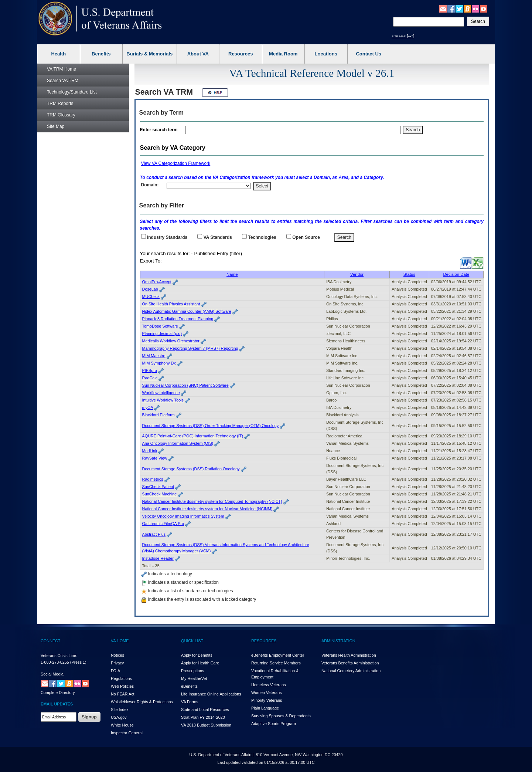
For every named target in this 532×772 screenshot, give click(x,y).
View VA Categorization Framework (176, 163)
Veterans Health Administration (349, 655)
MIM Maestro (154, 356)
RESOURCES (264, 641)
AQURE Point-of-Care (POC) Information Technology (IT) (193, 436)
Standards (218, 237)
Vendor (357, 274)
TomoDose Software (160, 326)
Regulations (121, 678)
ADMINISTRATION (338, 641)
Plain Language (265, 708)
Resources (241, 54)
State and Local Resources (205, 710)
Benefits (101, 54)
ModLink (150, 451)
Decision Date (456, 274)
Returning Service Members (276, 663)
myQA (148, 407)
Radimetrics (153, 479)
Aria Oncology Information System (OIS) (178, 443)
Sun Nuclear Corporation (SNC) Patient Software (185, 385)
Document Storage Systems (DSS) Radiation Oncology (191, 469)
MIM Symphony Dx (159, 363)
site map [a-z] (403, 36)
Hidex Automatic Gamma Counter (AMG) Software (187, 311)
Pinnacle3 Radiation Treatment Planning (178, 319)
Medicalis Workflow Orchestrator (171, 341)
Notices (117, 655)
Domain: (150, 185)
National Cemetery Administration (351, 671)
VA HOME (120, 641)
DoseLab (150, 289)
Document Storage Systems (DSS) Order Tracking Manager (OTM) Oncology (211, 426)
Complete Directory (58, 693)
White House (122, 725)
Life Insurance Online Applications (211, 694)
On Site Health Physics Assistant (171, 304)
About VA (198, 54)
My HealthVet (194, 678)
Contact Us (369, 54)
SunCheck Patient (158, 487)
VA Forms (190, 702)
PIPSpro (150, 370)
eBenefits (189, 686)
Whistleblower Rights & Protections (142, 702)
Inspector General (127, 733)
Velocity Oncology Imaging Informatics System (183, 516)
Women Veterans (267, 693)
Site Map (56, 126)
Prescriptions (192, 671)
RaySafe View (155, 458)
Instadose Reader (158, 558)
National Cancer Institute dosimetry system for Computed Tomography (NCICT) (212, 501)
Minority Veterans (267, 700)
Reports (60, 104)
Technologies (262, 237)
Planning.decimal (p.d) (162, 333)
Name (232, 274)
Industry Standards (167, 237)
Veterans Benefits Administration (350, 663)
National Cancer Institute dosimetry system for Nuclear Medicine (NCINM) (207, 509)
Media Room (283, 54)
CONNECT (50, 641)
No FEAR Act (123, 694)
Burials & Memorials (149, 54)
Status (409, 274)
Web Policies (122, 686)
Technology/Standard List (72, 92)
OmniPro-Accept (157, 282)
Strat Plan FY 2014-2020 (203, 717)
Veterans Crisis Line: (59, 656)
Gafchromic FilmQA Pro (163, 524)
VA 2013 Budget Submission (206, 725)
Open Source (306, 237)
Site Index (120, 710)
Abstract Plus (154, 534)
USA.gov (119, 717)
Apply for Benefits (197, 655)
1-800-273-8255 (55, 662)
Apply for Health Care (200, 663)
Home (62, 69)
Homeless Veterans (269, 685)
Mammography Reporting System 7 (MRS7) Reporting (190, 348)
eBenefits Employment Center (278, 655)
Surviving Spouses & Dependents (281, 716)
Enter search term (160, 130)
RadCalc (150, 378)
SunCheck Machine (160, 494)
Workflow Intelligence (161, 393)
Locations (326, 54)
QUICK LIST (192, 641)
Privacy (117, 663)
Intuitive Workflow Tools (163, 400)
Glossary (61, 115)
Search (63, 81)
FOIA (115, 671)
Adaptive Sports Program (274, 724)
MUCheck (151, 297)
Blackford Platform (158, 415)
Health (58, 54)
